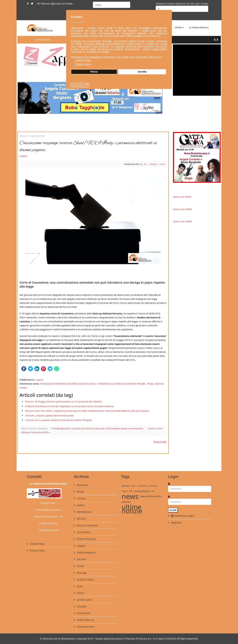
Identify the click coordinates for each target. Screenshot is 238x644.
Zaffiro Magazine (86, 553)
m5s (131, 491)
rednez (23, 156)
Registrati (176, 523)
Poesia (80, 566)
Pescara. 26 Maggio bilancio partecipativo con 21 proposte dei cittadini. (64, 402)
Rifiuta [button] (94, 72)
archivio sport (84, 600)
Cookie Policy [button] (83, 60)
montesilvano (142, 491)
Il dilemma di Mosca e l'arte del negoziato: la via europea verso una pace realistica (69, 406)
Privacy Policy (37, 551)
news (151, 384)
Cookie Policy (37, 544)
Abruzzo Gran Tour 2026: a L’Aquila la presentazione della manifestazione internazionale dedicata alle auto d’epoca (87, 411)
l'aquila (125, 491)
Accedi (173, 510)
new (153, 491)
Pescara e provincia (87, 525)
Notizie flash (83, 613)
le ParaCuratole (199, 28)
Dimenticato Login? (182, 516)
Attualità (81, 607)
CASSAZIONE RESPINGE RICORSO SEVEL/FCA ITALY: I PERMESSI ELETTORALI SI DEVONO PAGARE (94, 384)
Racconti (81, 559)
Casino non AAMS (182, 197)
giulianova (153, 486)
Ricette (80, 492)
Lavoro (40, 380)
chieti (133, 486)
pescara (126, 502)
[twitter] (32, 4)
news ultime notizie (150, 496)
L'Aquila (81, 546)
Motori (80, 593)
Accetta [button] (142, 72)
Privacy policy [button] (83, 64)
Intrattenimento (85, 627)
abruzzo (126, 486)
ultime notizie (132, 509)
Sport (178, 28)
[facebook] (28, 4)
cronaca (81, 498)
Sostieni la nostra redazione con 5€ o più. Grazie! (182, 4)
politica (81, 505)
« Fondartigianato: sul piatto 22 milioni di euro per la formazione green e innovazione (97, 428)
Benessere (82, 485)
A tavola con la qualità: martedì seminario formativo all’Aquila (58, 420)
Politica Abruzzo (85, 620)
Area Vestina (83, 532)
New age (81, 573)
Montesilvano (84, 512)
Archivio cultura (85, 580)
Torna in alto (160, 442)
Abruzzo (81, 519)
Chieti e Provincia (86, 539)
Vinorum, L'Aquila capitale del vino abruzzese (49, 415)
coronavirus (142, 486)
